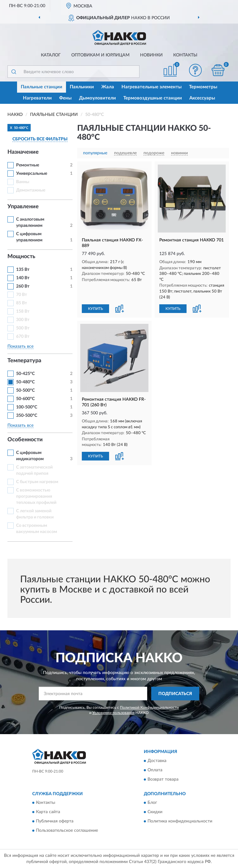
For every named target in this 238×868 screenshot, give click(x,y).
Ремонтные (28, 165)
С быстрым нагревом (37, 482)
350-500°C (27, 416)
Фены (65, 98)
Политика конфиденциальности (180, 822)
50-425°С (25, 374)
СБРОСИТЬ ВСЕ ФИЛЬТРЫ (40, 139)
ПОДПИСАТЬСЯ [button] (175, 694)
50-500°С (25, 390)
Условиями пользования (113, 713)
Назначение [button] (23, 152)
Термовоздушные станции (153, 98)
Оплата (155, 770)
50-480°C (25, 382)
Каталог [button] (51, 55)
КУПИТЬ (95, 309)
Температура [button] (24, 361)
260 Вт (23, 286)
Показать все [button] (20, 346)
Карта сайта (48, 812)
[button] (196, 70)
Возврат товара (163, 779)
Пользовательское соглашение (67, 831)
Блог (152, 803)
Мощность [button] (21, 257)
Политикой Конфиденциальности (149, 707)
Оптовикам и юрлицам (100, 55)
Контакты (185, 55)
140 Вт (23, 278)
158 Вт (23, 311)
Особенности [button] (25, 440)
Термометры (203, 87)
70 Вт (22, 295)
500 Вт (23, 328)
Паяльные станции (42, 87)
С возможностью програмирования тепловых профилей (36, 496)
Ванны (23, 182)
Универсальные (32, 174)
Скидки (155, 812)
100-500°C (27, 407)
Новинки (151, 55)
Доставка (157, 761)
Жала (108, 87)
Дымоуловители (97, 98)
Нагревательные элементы (152, 87)
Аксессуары (202, 98)
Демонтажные (31, 190)
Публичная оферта (55, 822)
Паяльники (82, 87)
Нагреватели (37, 98)
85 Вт (22, 303)
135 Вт (23, 270)
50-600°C (25, 399)
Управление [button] (23, 207)
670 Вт (23, 337)
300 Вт (23, 320)
